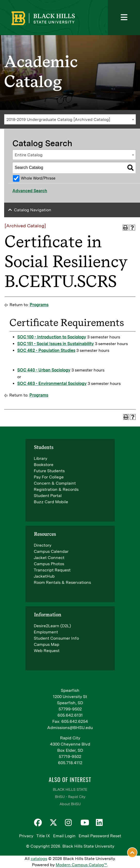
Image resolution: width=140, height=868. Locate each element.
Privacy (26, 836)
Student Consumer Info (56, 638)
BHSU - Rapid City (70, 797)
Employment (46, 632)
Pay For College (49, 477)
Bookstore (44, 465)
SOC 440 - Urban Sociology (44, 370)
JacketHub (44, 576)
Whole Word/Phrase (38, 178)
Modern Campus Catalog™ (81, 865)
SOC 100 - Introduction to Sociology (52, 337)
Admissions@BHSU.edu (70, 728)
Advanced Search (30, 191)
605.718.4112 (70, 763)
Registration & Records (56, 489)
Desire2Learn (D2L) (52, 626)
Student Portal (48, 496)
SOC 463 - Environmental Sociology (52, 383)
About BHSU (70, 804)
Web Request (47, 651)
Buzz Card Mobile (51, 502)
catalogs (39, 859)
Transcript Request (52, 570)
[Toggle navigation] (124, 18)
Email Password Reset (100, 836)
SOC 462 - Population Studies (46, 350)
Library (40, 458)
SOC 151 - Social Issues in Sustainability (56, 344)
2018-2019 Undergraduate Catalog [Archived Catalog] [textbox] (58, 119)
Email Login (64, 836)
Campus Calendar (51, 551)
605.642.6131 (70, 715)
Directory (43, 545)
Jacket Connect (49, 558)
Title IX (43, 836)
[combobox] (70, 119)
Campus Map (47, 644)
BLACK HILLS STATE (70, 789)
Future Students (49, 471)
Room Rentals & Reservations (62, 582)
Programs (39, 305)
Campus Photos (49, 564)
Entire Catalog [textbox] (29, 155)
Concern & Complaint (55, 483)
